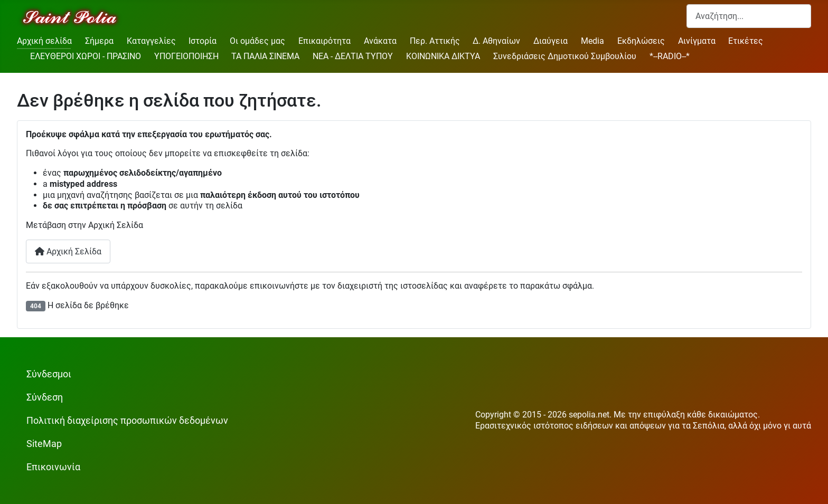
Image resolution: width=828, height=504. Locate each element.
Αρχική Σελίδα (68, 251)
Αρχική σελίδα (44, 41)
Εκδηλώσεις (641, 41)
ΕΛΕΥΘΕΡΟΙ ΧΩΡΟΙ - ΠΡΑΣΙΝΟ (86, 56)
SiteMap (44, 444)
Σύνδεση (45, 397)
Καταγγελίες (151, 41)
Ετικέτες (746, 41)
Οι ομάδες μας (257, 41)
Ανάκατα (380, 41)
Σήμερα (99, 41)
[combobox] (749, 16)
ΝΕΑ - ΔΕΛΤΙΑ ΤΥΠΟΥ (353, 56)
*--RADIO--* (670, 56)
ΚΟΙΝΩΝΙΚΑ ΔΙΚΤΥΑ (443, 56)
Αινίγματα (697, 41)
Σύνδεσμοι (49, 374)
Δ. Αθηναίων (496, 41)
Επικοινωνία (53, 467)
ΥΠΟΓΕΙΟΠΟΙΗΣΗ (186, 56)
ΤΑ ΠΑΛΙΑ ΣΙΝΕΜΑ (265, 56)
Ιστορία (203, 41)
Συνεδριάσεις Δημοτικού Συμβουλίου (565, 56)
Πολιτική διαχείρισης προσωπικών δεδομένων (127, 421)
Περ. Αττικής (435, 41)
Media (592, 41)
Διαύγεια (551, 41)
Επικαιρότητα (324, 41)
